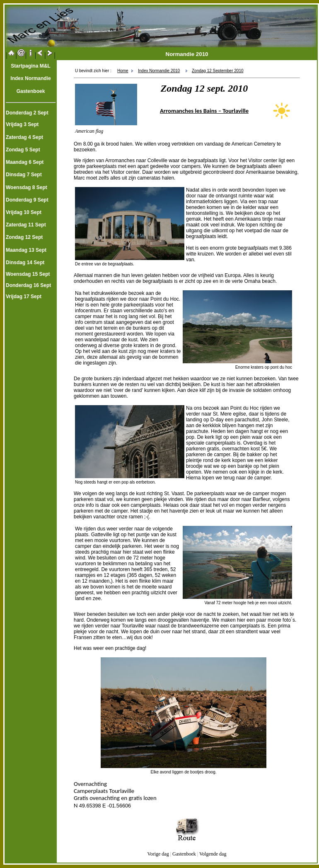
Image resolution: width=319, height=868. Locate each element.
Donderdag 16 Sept (28, 285)
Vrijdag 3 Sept (22, 124)
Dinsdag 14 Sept (25, 263)
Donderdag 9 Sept (27, 200)
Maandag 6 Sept (25, 162)
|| (11, 55)
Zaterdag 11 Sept (26, 225)
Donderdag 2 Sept (27, 113)
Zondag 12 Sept (24, 237)
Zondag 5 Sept (23, 150)
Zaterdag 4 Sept (24, 137)
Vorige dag (158, 854)
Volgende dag (212, 854)
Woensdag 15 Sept (28, 274)
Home (123, 71)
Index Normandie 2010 (159, 71)
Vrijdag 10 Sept (24, 212)
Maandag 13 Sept (26, 250)
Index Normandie (30, 78)
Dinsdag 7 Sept (24, 175)
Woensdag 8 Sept (27, 187)
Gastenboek (184, 854)
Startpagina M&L (30, 66)
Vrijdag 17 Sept (24, 297)
